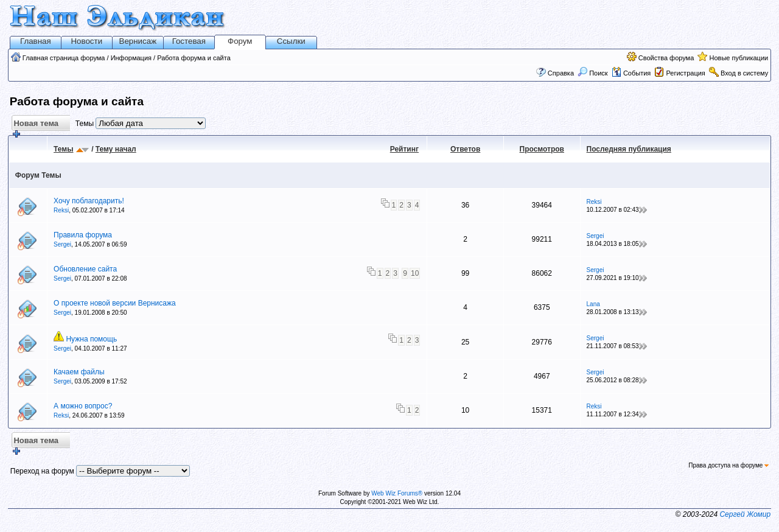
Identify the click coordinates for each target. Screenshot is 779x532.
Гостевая (189, 41)
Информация (131, 58)
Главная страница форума (64, 58)
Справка (561, 73)
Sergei (62, 244)
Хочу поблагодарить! (89, 201)
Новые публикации (739, 58)
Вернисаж (138, 41)
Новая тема (35, 125)
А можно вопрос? (83, 406)
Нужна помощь (91, 339)
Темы (63, 149)
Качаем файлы (79, 372)
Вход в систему (744, 73)
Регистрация (685, 73)
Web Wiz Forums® (397, 493)
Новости (86, 41)
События (631, 73)
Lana (593, 304)
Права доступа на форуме (728, 465)
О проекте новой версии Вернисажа (115, 303)
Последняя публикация (629, 149)
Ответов (465, 149)
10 (415, 273)
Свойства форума (666, 58)
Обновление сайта (85, 269)
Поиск (593, 73)
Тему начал (116, 149)
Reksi (61, 210)
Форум (240, 41)
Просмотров (542, 149)
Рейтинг (404, 149)
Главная (36, 41)
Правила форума (83, 235)
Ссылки (291, 41)
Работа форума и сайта (194, 58)
